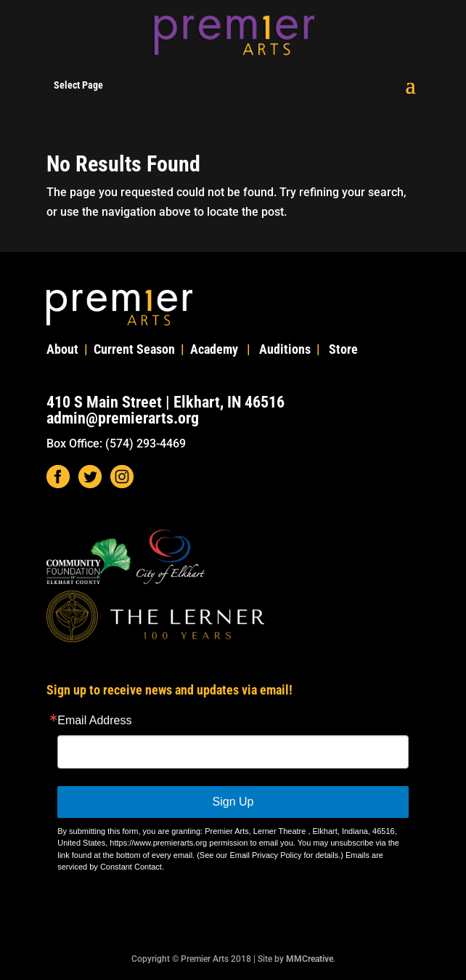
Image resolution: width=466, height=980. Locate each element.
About (62, 349)
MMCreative (310, 959)
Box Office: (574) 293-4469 (116, 444)
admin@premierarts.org (123, 418)
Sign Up (233, 802)
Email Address (94, 721)
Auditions (285, 349)
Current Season (134, 349)
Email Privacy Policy (265, 855)
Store (343, 349)
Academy (214, 349)
